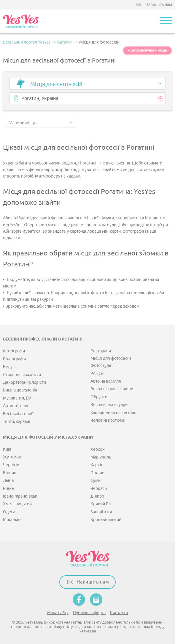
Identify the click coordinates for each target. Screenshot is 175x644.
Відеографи (14, 359)
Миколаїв (12, 520)
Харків (97, 465)
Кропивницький (106, 520)
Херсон (98, 449)
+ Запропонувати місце (147, 50)
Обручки (99, 397)
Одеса (9, 512)
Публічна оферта (89, 613)
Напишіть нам (159, 5)
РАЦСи (97, 374)
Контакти (119, 613)
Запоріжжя (101, 512)
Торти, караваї (17, 422)
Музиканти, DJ (17, 398)
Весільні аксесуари (109, 405)
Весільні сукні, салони (112, 389)
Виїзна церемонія (20, 390)
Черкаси (99, 489)
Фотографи (14, 351)
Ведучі (9, 367)
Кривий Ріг (101, 504)
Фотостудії (101, 366)
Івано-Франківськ (20, 496)
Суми (96, 481)
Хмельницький (17, 504)
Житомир (12, 457)
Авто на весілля (106, 381)
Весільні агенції (18, 414)
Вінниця (11, 473)
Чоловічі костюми (108, 420)
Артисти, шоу (16, 406)
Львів (8, 481)
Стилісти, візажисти (22, 375)
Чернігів (11, 465)
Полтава (98, 473)
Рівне (8, 489)
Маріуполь (101, 457)
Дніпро (97, 496)
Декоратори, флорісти (24, 382)
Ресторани (101, 351)
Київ (7, 449)
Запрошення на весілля (113, 413)
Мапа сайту (58, 613)
